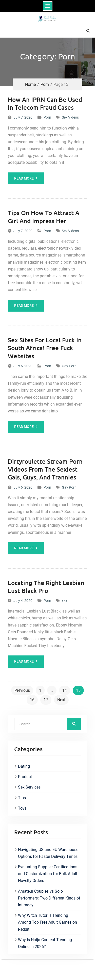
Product (25, 777)
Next (61, 700)
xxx (64, 601)
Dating (24, 766)
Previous (22, 690)
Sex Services (29, 787)
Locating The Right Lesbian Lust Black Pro (46, 587)
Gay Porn (69, 366)
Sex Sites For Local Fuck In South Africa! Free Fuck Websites (45, 348)
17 (46, 700)
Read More (24, 178)
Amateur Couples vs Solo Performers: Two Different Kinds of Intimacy (49, 898)
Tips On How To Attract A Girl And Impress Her (44, 217)
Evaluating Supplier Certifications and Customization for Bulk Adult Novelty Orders (48, 874)
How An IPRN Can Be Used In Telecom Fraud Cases (45, 103)
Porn (47, 117)
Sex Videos (70, 117)
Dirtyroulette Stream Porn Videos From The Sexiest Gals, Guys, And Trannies (45, 469)
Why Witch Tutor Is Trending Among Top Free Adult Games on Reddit (48, 922)
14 (65, 690)
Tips (22, 798)
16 (32, 700)
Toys (22, 808)
